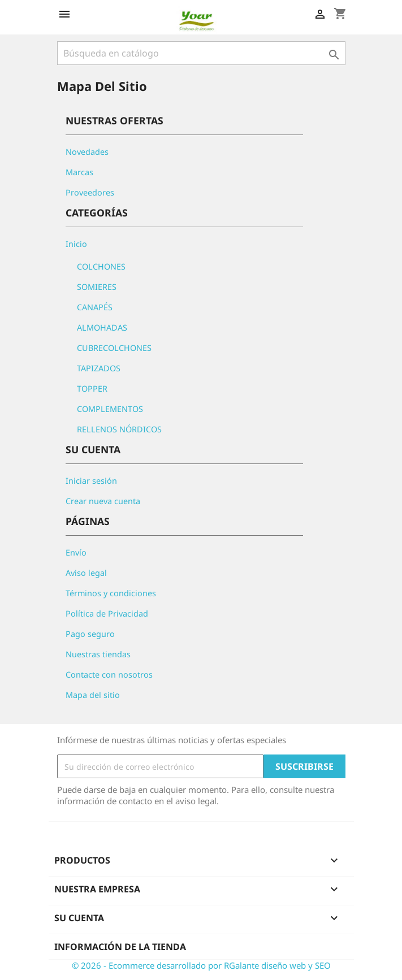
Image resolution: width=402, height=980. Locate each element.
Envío (76, 552)
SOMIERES (97, 287)
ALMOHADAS (102, 328)
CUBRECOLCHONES (114, 348)
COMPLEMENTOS (110, 409)
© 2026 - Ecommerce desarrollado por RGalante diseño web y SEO (201, 965)
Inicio (76, 244)
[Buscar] (201, 53)
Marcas (79, 172)
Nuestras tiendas (98, 654)
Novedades (87, 152)
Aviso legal (86, 573)
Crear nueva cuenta (103, 501)
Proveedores (90, 192)
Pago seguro (90, 634)
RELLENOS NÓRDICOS (119, 429)
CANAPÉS (95, 307)
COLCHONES (101, 266)
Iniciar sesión (91, 481)
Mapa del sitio (93, 695)
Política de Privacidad (107, 613)
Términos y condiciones (111, 593)
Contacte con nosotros (109, 675)
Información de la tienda (120, 947)
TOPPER (92, 389)
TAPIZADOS (99, 368)
